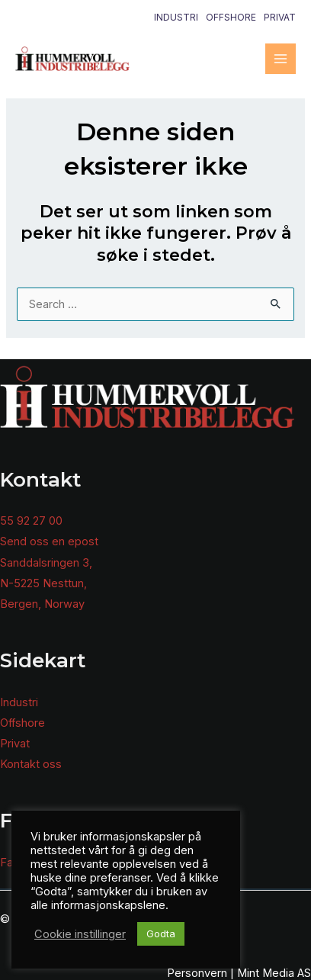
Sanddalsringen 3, (46, 563)
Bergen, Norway (42, 604)
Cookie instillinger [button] (80, 934)
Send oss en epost (49, 541)
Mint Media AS (274, 973)
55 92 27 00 (31, 521)
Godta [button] (161, 933)
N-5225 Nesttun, (43, 583)
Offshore (231, 17)
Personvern (197, 973)
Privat (280, 17)
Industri (176, 17)
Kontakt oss (31, 764)
